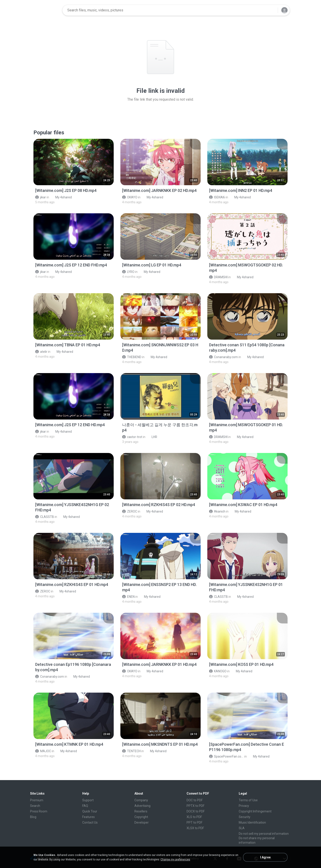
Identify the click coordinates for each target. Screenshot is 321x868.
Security (245, 817)
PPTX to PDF (195, 806)
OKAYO (130, 197)
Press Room (39, 811)
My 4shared (61, 197)
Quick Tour (90, 811)
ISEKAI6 (217, 197)
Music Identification (252, 822)
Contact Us (90, 822)
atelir (41, 352)
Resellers (141, 811)
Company (141, 800)
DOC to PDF (195, 800)
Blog (33, 817)
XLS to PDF (194, 817)
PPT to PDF (194, 822)
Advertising (142, 806)
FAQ (85, 806)
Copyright (141, 817)
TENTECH (131, 751)
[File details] (74, 162)
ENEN (128, 597)
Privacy (244, 806)
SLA (242, 828)
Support (88, 800)
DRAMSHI (218, 277)
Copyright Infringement (255, 811)
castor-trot (132, 437)
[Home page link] (45, 10)
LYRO (128, 272)
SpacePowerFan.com (226, 756)
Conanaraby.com (223, 357)
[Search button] (272, 10)
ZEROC (130, 511)
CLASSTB (45, 517)
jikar (41, 197)
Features (88, 817)
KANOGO (218, 671)
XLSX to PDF (195, 828)
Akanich (217, 511)
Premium (37, 800)
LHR (152, 437)
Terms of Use (248, 800)
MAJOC (43, 751)
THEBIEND (132, 357)
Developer (142, 822)
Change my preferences (175, 860)
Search (35, 806)
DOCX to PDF (196, 811)
